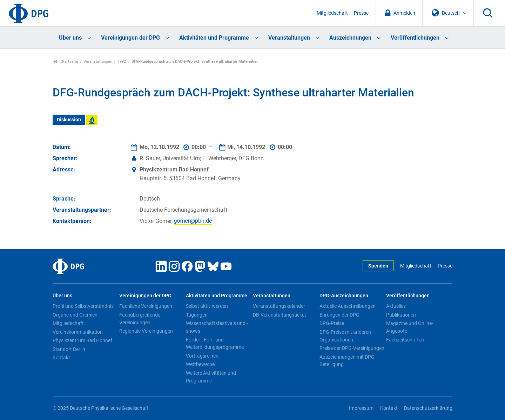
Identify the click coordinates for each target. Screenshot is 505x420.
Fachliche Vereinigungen (146, 306)
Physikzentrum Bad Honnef (82, 340)
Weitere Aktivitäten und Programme (211, 377)
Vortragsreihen (202, 356)
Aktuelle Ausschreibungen (348, 306)
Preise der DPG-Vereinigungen (352, 348)
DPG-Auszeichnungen (344, 296)
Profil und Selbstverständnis (83, 306)
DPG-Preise (332, 323)
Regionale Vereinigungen (146, 331)
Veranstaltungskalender (279, 306)
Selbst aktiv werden (207, 306)
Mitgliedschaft (332, 13)
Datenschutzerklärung (428, 408)
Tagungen (197, 315)
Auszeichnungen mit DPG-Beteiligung (348, 361)
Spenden (378, 266)
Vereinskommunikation (78, 332)
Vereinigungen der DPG (130, 38)
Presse (361, 13)
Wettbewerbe (200, 364)
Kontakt (61, 358)
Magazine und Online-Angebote (410, 327)
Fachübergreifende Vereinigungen (140, 319)
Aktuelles (396, 306)
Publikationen (401, 315)
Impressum (361, 408)
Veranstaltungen (289, 38)
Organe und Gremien (75, 315)
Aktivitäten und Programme (214, 38)
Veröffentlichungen (415, 38)
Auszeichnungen (350, 38)
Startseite (66, 62)
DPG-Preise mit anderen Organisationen (345, 336)
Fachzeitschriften (405, 340)
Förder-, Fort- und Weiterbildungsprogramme (215, 344)
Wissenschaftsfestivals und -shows (217, 327)
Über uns (70, 38)
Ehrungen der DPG (339, 315)
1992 (122, 62)
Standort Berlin (69, 349)
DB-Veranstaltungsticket (280, 315)
